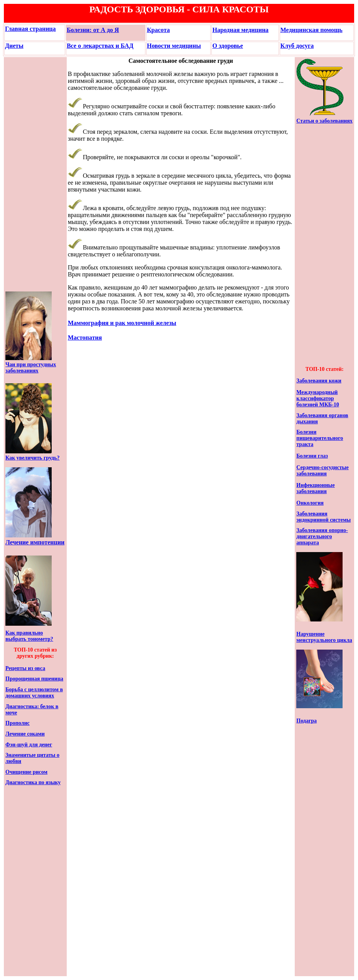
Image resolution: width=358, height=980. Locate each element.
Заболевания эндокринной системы (323, 517)
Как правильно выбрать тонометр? (29, 636)
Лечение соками (25, 734)
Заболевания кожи (319, 381)
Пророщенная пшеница (34, 679)
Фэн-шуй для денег (29, 745)
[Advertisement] (29, 174)
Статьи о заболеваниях (324, 121)
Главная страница (30, 29)
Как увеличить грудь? (33, 458)
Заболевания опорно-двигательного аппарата (322, 536)
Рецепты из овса (25, 668)
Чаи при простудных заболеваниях (31, 368)
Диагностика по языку (33, 782)
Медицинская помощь (312, 30)
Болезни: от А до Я (93, 30)
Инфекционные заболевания (315, 488)
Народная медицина (240, 30)
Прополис (18, 723)
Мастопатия (85, 338)
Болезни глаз (312, 456)
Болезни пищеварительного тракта (320, 438)
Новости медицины (174, 46)
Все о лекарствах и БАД (100, 46)
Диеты (14, 46)
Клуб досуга (297, 46)
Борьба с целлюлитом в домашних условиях (34, 693)
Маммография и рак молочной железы (122, 323)
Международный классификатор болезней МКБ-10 (317, 398)
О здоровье (227, 46)
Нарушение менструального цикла (324, 637)
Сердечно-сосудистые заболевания (322, 471)
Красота (158, 30)
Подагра (306, 721)
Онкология (310, 503)
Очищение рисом (26, 772)
